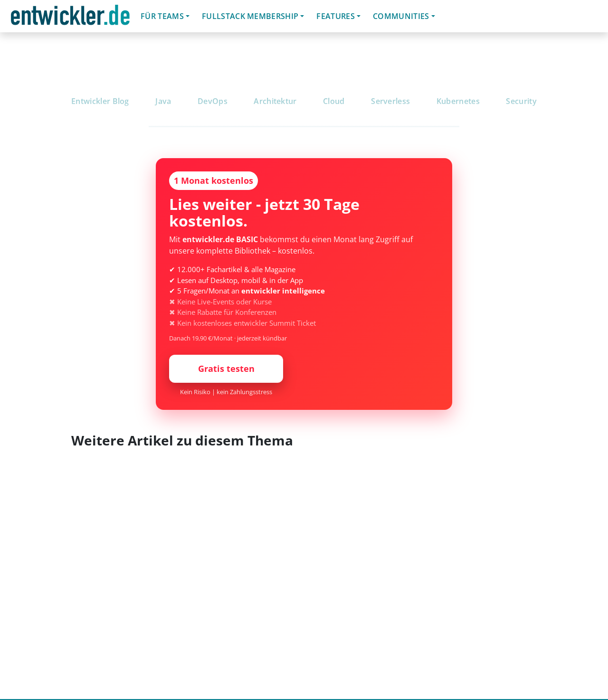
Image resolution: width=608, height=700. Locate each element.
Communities (401, 16)
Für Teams (162, 16)
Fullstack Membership (250, 16)
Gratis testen (226, 369)
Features (336, 16)
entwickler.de (70, 18)
